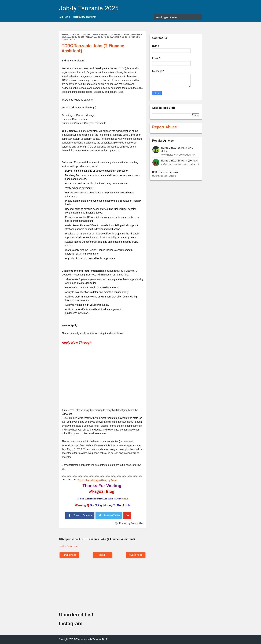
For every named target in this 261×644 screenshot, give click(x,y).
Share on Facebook (80, 515)
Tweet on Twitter (109, 515)
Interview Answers (85, 17)
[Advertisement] (102, 375)
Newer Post (70, 555)
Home (102, 555)
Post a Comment (68, 546)
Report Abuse (165, 127)
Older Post (135, 555)
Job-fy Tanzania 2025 (89, 8)
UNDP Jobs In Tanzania (165, 172)
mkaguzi (125, 499)
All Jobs (65, 17)
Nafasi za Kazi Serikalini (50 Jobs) (180, 161)
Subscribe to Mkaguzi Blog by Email (98, 480)
